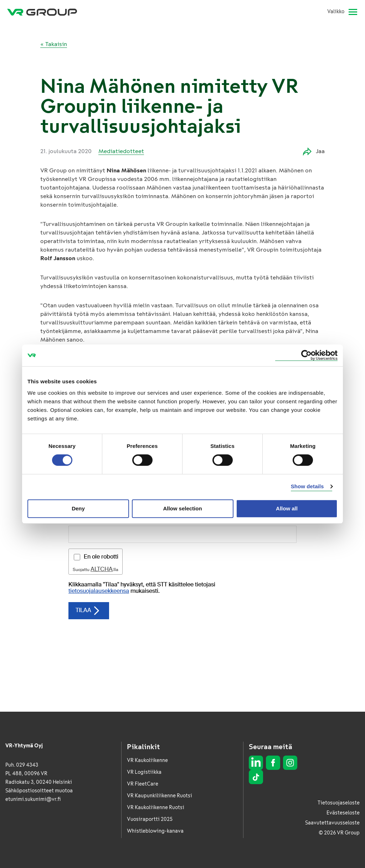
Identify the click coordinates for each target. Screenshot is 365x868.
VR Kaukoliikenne (147, 760)
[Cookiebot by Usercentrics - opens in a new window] (306, 355)
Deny (78, 508)
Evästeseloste (343, 813)
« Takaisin (54, 44)
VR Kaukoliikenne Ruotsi (156, 808)
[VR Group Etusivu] (42, 12)
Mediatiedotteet (121, 151)
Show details (307, 486)
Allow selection (182, 508)
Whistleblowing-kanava (155, 831)
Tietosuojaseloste (339, 803)
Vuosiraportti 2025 (150, 819)
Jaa (314, 152)
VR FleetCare (143, 784)
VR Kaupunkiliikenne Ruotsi (160, 796)
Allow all (287, 508)
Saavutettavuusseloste (332, 823)
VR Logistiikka (144, 772)
